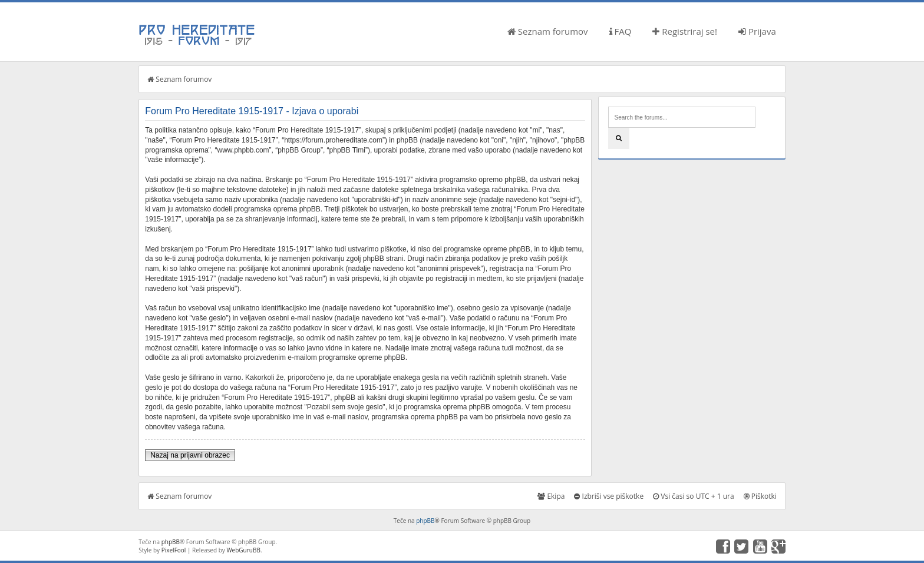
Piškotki (760, 496)
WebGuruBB (243, 550)
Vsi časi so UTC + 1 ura (693, 496)
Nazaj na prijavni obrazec (190, 455)
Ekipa (551, 496)
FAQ (621, 31)
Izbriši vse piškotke (609, 496)
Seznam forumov (548, 31)
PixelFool (174, 550)
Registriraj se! (685, 31)
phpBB (425, 521)
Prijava (757, 31)
